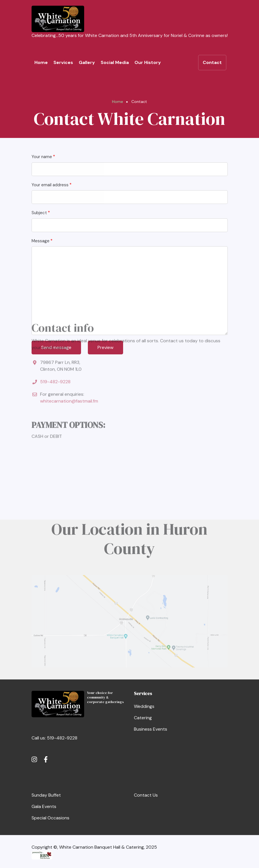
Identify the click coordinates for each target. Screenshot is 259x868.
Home (41, 62)
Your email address (50, 185)
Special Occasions (50, 818)
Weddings (144, 706)
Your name (42, 157)
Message (41, 241)
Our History (148, 62)
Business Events (151, 729)
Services (63, 62)
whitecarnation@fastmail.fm (69, 351)
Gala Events (44, 806)
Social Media (115, 62)
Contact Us (146, 795)
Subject (39, 213)
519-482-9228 (55, 332)
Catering (143, 718)
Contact (212, 62)
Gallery (87, 62)
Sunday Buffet (46, 795)
